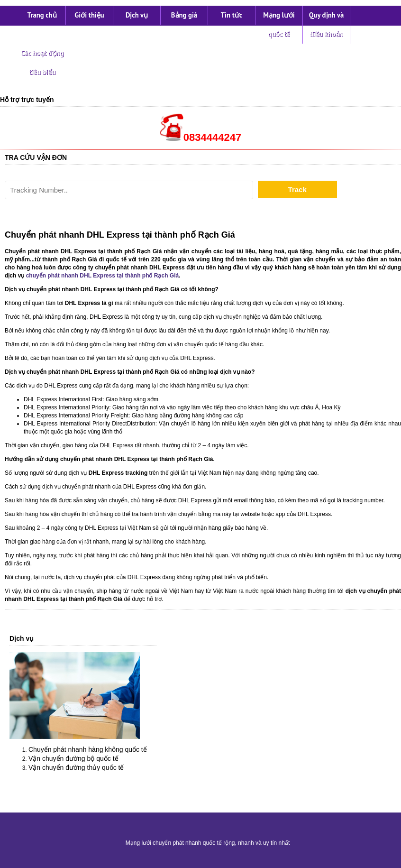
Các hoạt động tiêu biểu (42, 62)
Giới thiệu (89, 15)
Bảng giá (184, 15)
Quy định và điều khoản (327, 24)
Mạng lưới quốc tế (279, 24)
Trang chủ (42, 15)
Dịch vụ (137, 15)
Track (297, 189)
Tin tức (232, 15)
